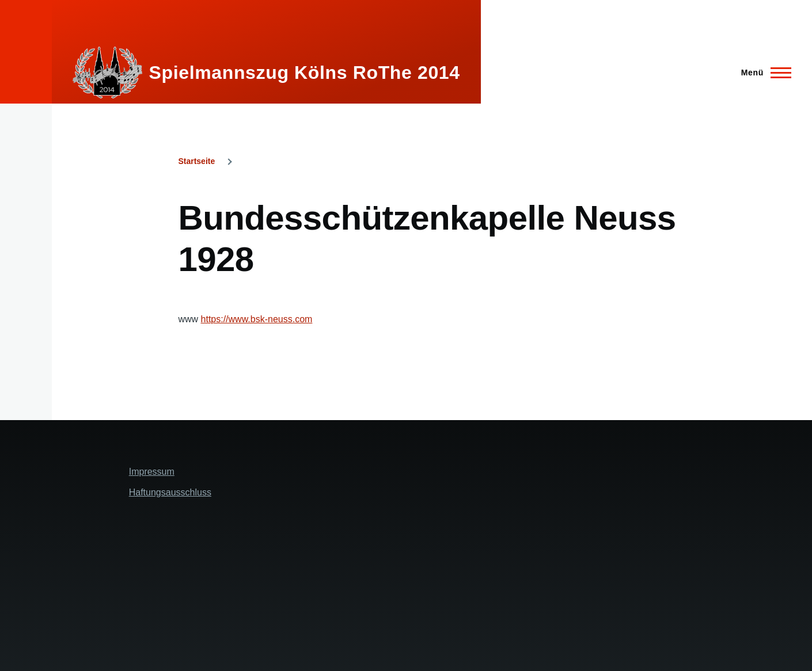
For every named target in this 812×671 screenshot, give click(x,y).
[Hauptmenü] (763, 73)
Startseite (196, 161)
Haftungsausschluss (170, 492)
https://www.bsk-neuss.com (257, 319)
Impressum (152, 472)
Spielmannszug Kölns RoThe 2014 (305, 73)
